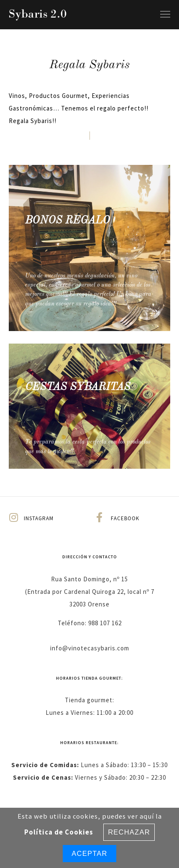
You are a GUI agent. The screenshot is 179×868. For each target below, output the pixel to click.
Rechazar (129, 832)
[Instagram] (46, 518)
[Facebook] (133, 518)
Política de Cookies (59, 832)
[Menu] (161, 15)
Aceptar (89, 853)
